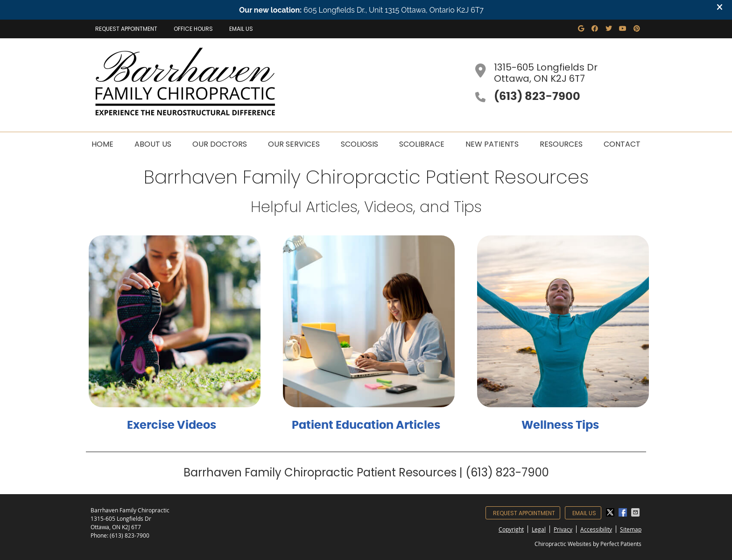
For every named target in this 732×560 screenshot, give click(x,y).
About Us (153, 144)
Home (102, 144)
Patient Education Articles (366, 425)
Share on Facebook (624, 512)
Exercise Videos (172, 425)
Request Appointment (126, 29)
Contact (622, 144)
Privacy (563, 529)
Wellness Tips (560, 425)
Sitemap (631, 529)
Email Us (241, 29)
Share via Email (636, 512)
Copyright (511, 529)
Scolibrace (422, 144)
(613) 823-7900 (130, 535)
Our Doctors (220, 144)
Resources (561, 144)
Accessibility (596, 529)
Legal (539, 529)
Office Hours (193, 29)
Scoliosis (359, 144)
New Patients (492, 144)
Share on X (611, 512)
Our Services (294, 144)
